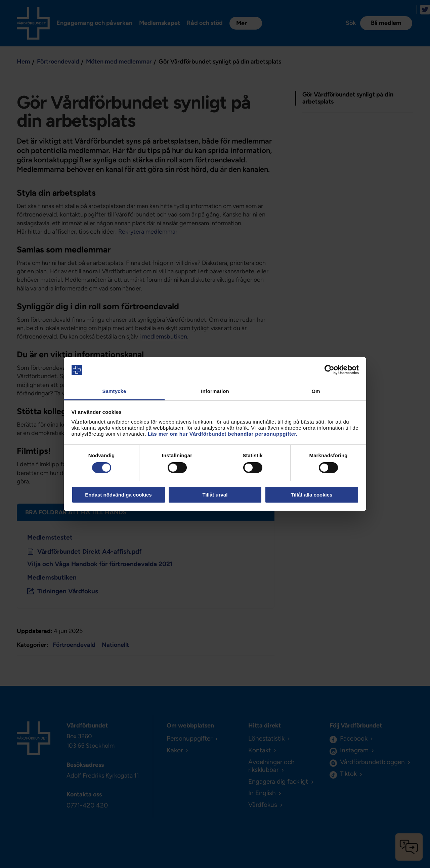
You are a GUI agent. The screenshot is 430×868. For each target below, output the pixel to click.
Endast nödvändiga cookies (118, 495)
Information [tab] (215, 391)
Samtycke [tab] (114, 391)
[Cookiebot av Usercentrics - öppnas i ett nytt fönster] (329, 370)
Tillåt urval (215, 495)
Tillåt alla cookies (312, 495)
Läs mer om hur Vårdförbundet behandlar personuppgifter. (223, 434)
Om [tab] (316, 391)
